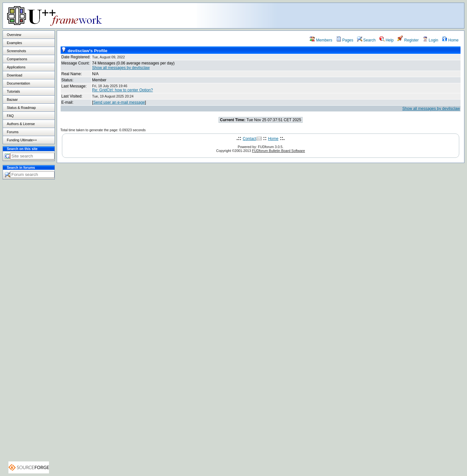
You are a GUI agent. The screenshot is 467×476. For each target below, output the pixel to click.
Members (321, 40)
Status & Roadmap (21, 108)
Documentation (18, 83)
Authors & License (21, 124)
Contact (250, 139)
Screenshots (16, 51)
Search (366, 40)
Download (14, 75)
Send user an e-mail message (119, 102)
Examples (14, 43)
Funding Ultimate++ (22, 140)
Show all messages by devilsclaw (121, 68)
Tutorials (13, 91)
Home (450, 40)
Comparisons (17, 59)
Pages (345, 40)
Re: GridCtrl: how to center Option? (122, 90)
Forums (13, 132)
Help (387, 40)
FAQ (10, 116)
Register (408, 40)
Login (431, 40)
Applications (16, 67)
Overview (14, 35)
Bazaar (12, 99)
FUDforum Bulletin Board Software (278, 151)
